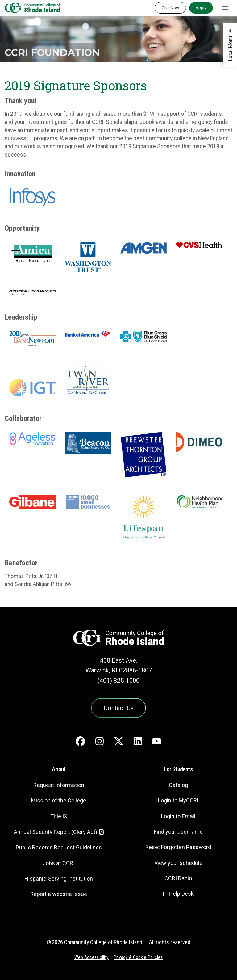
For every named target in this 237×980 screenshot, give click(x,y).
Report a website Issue (59, 895)
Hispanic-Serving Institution (59, 879)
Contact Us (118, 708)
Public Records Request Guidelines (59, 848)
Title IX (59, 817)
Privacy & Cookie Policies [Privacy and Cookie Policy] (138, 958)
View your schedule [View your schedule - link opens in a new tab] (178, 863)
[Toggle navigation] (225, 8)
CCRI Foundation (54, 52)
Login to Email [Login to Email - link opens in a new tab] (178, 817)
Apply (201, 7)
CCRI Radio (178, 879)
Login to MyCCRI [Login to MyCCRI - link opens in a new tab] (178, 801)
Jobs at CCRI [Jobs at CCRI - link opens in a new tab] (59, 863)
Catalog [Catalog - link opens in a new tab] (178, 785)
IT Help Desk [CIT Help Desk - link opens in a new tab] (178, 894)
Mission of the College (59, 801)
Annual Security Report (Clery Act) (56, 832)
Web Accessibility (91, 958)
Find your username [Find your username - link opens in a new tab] (178, 832)
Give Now (170, 8)
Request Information (59, 785)
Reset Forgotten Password (178, 848)
